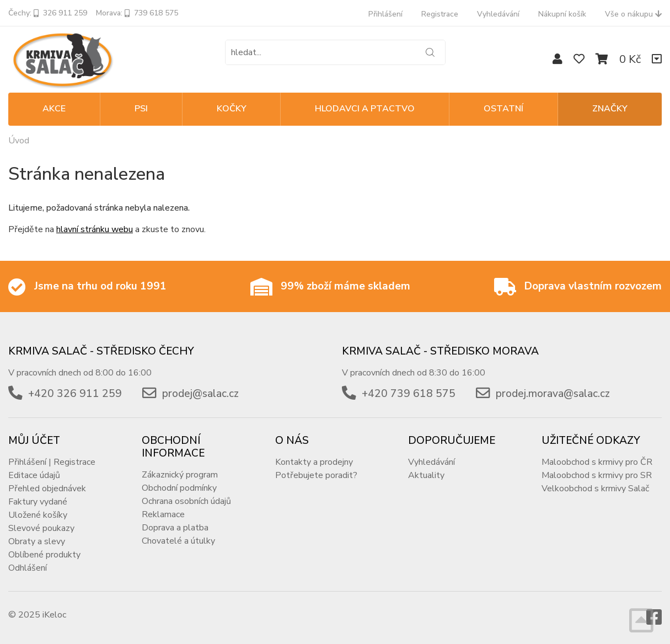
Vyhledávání (498, 14)
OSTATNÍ (503, 109)
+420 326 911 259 (75, 394)
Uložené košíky (38, 515)
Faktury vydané (38, 502)
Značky (610, 109)
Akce (54, 109)
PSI (141, 109)
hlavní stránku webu (95, 229)
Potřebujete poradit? (316, 475)
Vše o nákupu (633, 14)
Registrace (440, 14)
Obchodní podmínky (179, 488)
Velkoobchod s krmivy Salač (595, 489)
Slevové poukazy (41, 528)
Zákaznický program (180, 475)
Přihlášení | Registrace (52, 462)
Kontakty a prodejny (314, 462)
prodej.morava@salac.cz (553, 394)
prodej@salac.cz (200, 394)
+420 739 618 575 (409, 394)
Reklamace (163, 514)
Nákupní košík (562, 14)
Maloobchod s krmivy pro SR (597, 475)
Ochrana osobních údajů (186, 501)
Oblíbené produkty (44, 555)
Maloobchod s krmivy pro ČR (597, 462)
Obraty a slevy (37, 541)
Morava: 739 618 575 (137, 13)
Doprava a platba (175, 528)
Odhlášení (28, 568)
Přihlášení (385, 14)
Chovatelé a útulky (178, 541)
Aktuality (426, 475)
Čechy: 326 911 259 (48, 13)
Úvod (19, 141)
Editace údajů (34, 475)
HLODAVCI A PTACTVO (365, 109)
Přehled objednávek (47, 489)
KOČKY (232, 109)
